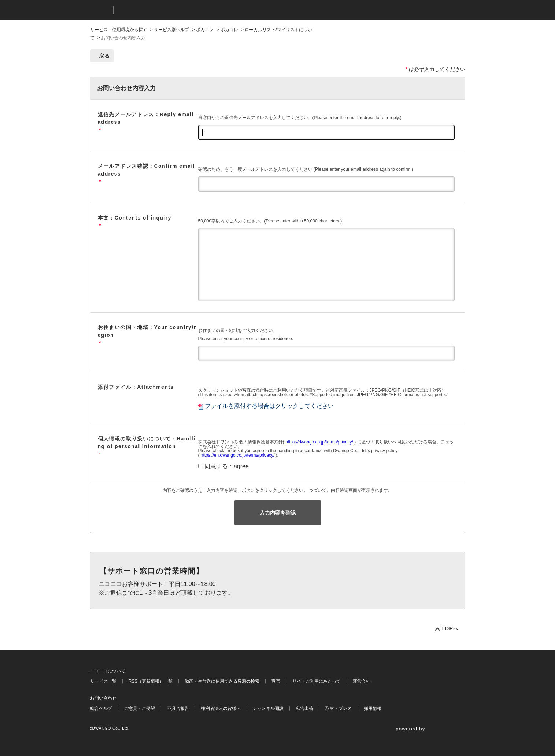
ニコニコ (100, 10)
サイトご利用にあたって (317, 681)
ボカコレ (205, 30)
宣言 (276, 681)
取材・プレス (338, 708)
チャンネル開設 (268, 708)
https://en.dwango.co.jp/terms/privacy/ (238, 455)
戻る (105, 56)
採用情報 (373, 708)
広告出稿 (304, 708)
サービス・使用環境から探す (119, 30)
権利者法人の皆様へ (221, 708)
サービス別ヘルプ (171, 30)
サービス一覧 (103, 681)
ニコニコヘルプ (158, 10)
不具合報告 (178, 708)
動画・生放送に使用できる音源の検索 (222, 681)
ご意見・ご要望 (140, 708)
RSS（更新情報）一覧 (151, 681)
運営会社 (362, 681)
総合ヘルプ (101, 708)
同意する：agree (227, 466)
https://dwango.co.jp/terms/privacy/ (319, 442)
